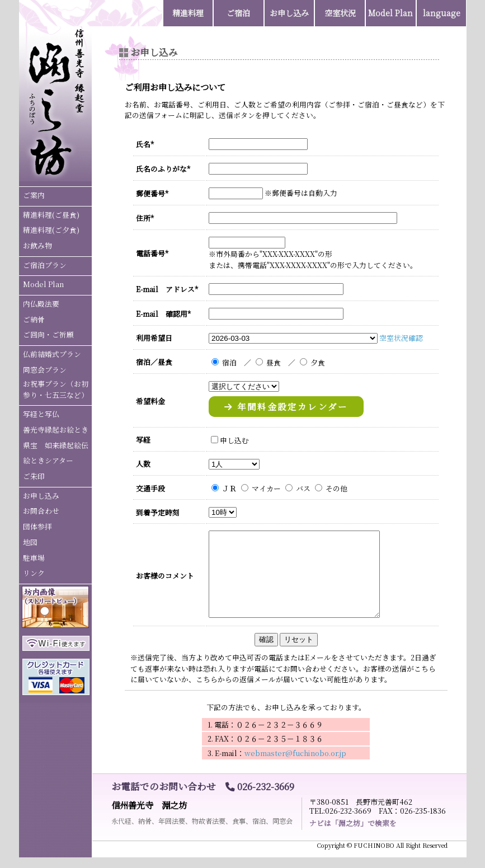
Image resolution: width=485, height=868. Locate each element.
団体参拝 (37, 526)
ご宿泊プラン (45, 265)
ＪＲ (229, 488)
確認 (266, 639)
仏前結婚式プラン (52, 354)
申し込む (234, 440)
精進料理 (188, 13)
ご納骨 (34, 319)
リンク (34, 573)
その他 (336, 488)
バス (303, 488)
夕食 (318, 362)
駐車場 (34, 558)
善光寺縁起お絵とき (56, 430)
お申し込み (41, 496)
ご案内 (34, 195)
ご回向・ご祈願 (48, 334)
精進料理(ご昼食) (51, 215)
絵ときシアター (48, 460)
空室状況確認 (401, 338)
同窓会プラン (45, 370)
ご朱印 (34, 476)
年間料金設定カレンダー (286, 406)
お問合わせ (41, 511)
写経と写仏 (41, 414)
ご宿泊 (238, 13)
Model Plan (43, 284)
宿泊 (229, 362)
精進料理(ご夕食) (51, 230)
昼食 (274, 362)
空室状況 (340, 13)
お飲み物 (37, 245)
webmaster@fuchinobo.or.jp (295, 753)
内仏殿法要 (41, 304)
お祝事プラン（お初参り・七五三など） (56, 389)
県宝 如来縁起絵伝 (56, 445)
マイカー (266, 488)
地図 (30, 542)
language (442, 13)
